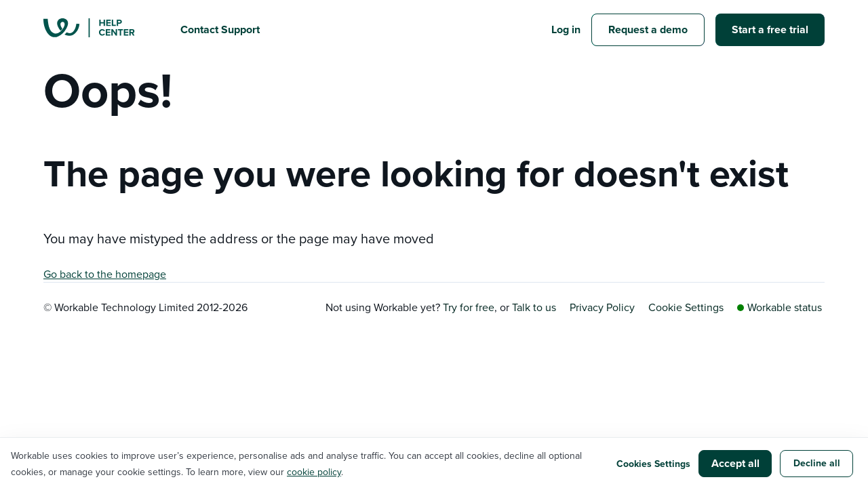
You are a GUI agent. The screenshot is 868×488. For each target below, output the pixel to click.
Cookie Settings (686, 307)
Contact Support (220, 29)
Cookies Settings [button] (653, 464)
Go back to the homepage (105, 274)
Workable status (780, 307)
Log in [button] (566, 29)
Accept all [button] (735, 463)
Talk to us (534, 307)
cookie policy (314, 472)
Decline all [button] (817, 463)
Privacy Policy (602, 307)
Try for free (469, 307)
